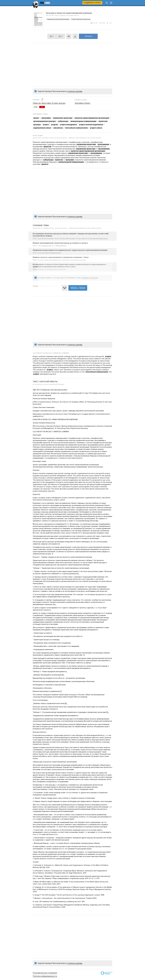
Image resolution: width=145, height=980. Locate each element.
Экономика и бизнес (83, 103)
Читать (88, 36)
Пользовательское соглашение (45, 973)
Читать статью (78, 288)
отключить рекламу (75, 91)
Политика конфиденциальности (45, 976)
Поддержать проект (92, 3)
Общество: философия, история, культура (49, 103)
